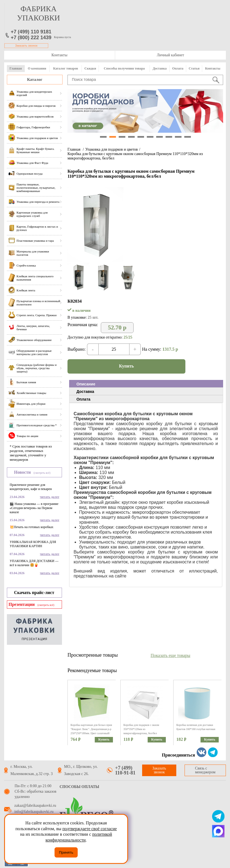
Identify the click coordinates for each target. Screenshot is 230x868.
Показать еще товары (171, 655)
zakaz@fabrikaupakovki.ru (35, 806)
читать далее (50, 497)
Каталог (35, 79)
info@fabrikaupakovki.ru (34, 812)
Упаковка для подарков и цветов (111, 149)
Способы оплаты (79, 787)
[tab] (146, 384)
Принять (66, 852)
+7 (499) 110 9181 (31, 32)
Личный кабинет (170, 55)
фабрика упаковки (39, 13)
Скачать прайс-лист (34, 593)
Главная (16, 68)
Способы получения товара (124, 68)
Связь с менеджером (205, 770)
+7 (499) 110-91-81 (125, 770)
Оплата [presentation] (83, 399)
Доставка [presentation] (85, 392)
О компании (37, 68)
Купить (126, 366)
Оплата (178, 68)
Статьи (194, 68)
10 (188, 137)
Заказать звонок (26, 46)
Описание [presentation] (86, 384)
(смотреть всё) (42, 473)
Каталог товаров (66, 68)
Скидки (90, 68)
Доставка (160, 68)
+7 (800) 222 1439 (31, 38)
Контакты (59, 55)
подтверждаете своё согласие (90, 829)
